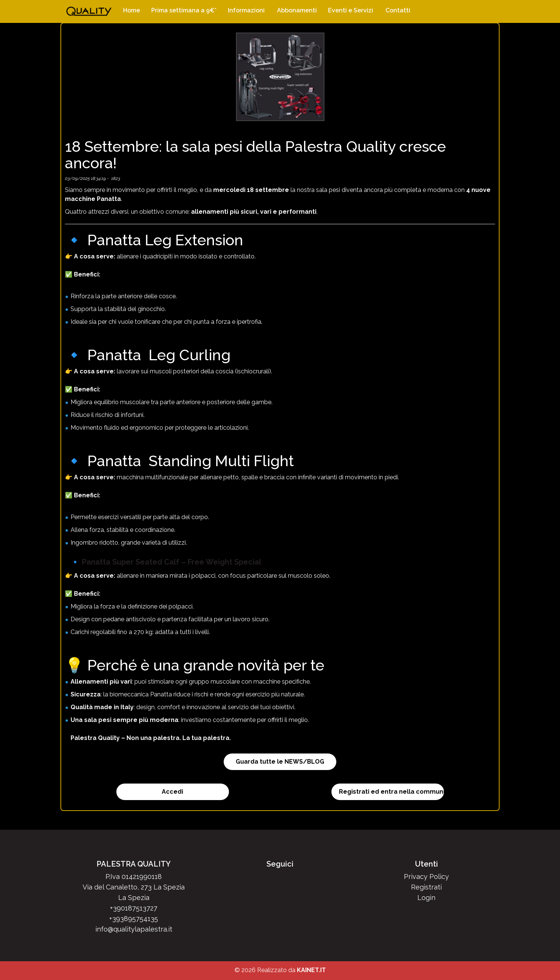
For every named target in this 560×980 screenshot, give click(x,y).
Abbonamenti (297, 10)
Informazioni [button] (246, 10)
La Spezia (134, 898)
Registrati (426, 887)
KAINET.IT (311, 970)
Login (426, 898)
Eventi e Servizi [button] (351, 10)
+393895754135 (134, 919)
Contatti (398, 10)
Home (132, 10)
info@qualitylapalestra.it (134, 929)
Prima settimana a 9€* (184, 10)
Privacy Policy (426, 877)
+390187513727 (134, 908)
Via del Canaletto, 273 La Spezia (134, 887)
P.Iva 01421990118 (134, 877)
